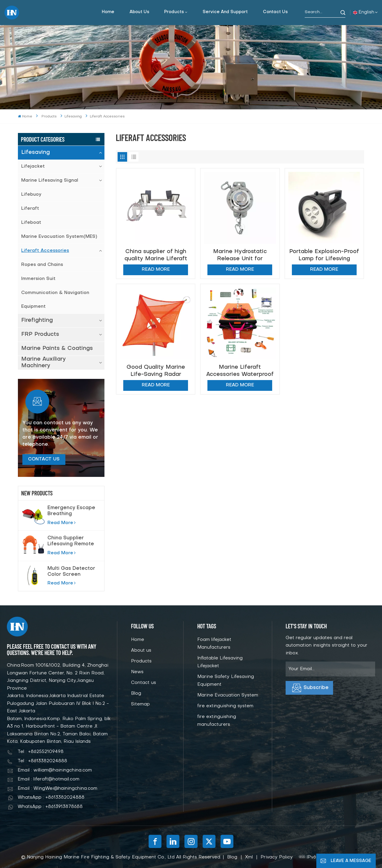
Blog (136, 694)
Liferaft (30, 209)
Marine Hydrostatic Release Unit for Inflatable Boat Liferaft (240, 255)
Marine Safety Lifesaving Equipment (226, 681)
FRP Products (40, 335)
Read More (61, 523)
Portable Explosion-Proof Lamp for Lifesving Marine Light (324, 255)
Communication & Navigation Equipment (55, 300)
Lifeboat (31, 223)
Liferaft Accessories (45, 251)
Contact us (275, 12)
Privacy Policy (277, 857)
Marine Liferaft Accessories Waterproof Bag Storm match (240, 371)
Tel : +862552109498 (41, 752)
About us (139, 12)
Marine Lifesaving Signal (50, 180)
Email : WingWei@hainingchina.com (57, 789)
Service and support (225, 12)
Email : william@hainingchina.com (55, 770)
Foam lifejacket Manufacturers (214, 644)
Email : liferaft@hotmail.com (48, 779)
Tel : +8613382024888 (42, 761)
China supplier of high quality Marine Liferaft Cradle (156, 255)
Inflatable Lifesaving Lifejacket (220, 662)
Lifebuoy (31, 195)
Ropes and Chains (42, 265)
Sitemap (140, 704)
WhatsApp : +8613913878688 (50, 807)
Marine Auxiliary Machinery (44, 363)
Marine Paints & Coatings (57, 349)
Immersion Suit (38, 279)
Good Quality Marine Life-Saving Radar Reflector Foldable (156, 371)
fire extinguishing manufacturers (217, 721)
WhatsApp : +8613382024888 (51, 797)
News (137, 672)
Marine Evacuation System (228, 695)
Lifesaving (36, 153)
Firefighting (37, 320)
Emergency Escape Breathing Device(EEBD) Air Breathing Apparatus (71, 511)
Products (174, 12)
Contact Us (44, 459)
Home (108, 12)
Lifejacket (33, 166)
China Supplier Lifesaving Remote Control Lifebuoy (71, 541)
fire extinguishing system (225, 706)
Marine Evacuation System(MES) (59, 237)
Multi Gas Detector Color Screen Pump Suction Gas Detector (71, 572)
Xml (249, 857)
